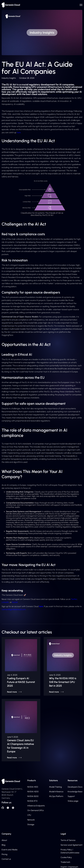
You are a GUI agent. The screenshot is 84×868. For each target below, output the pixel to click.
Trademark (65, 862)
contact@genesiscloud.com (14, 609)
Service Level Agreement (71, 845)
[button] (80, 5)
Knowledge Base (75, 792)
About (4, 840)
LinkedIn (5, 602)
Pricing (4, 854)
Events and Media (10, 850)
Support (71, 796)
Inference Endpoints (36, 806)
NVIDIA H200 (33, 792)
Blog (4, 845)
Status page (73, 801)
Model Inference (56, 792)
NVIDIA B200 (33, 796)
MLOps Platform (56, 796)
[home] (11, 5)
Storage (31, 824)
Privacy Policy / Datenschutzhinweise (70, 851)
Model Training (55, 787)
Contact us (6, 859)
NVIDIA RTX (32, 801)
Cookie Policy (66, 857)
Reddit (15, 602)
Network (31, 820)
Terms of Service (68, 840)
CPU (29, 815)
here (19, 132)
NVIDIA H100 (33, 787)
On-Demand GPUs (36, 810)
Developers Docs (75, 787)
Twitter (74, 599)
